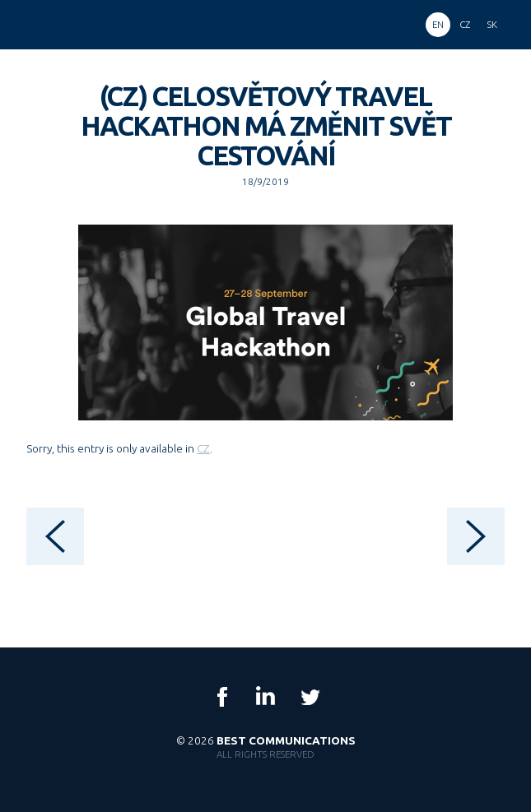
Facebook (222, 697)
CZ (203, 448)
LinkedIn (266, 697)
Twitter (310, 697)
